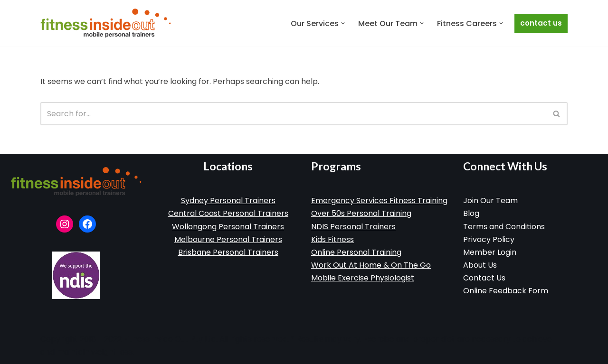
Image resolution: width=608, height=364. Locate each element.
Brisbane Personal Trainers (228, 252)
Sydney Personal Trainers (228, 201)
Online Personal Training (356, 252)
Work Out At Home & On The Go (371, 265)
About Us (480, 265)
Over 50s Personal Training (361, 213)
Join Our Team (490, 201)
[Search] (293, 114)
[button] (343, 23)
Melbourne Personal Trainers (228, 239)
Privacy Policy (489, 239)
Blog (471, 213)
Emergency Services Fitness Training (379, 201)
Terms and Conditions (504, 227)
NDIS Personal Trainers (353, 227)
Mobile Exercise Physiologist (363, 278)
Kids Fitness (332, 239)
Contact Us (541, 23)
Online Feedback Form (506, 291)
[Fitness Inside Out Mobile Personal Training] (106, 23)
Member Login (490, 252)
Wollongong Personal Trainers (228, 227)
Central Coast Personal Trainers (228, 213)
